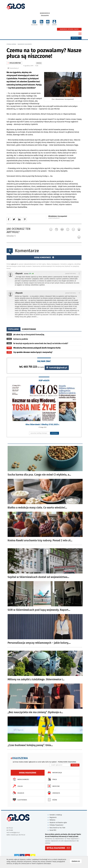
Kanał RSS (53, 830)
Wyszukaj (76, 38)
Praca (52, 779)
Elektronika (19, 800)
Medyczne (53, 786)
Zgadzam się (77, 861)
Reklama (52, 820)
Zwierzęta (53, 793)
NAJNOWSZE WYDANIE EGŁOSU (69, 29)
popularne (13, 329)
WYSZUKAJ (55, 433)
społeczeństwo (14, 63)
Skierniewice (45, 13)
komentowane (29, 329)
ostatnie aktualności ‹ (54, 218)
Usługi (17, 786)
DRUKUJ (39, 63)
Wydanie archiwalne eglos (58, 823)
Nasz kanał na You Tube (57, 828)
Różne (52, 800)
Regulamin (53, 817)
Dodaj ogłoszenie (28, 773)
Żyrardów (45, 16)
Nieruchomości (20, 779)
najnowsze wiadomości (25, 44)
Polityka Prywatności (56, 825)
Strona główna (11, 44)
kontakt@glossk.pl (57, 368)
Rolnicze (18, 793)
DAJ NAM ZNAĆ (44, 361)
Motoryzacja (54, 772)
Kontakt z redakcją (56, 815)
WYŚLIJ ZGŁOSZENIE (56, 848)
